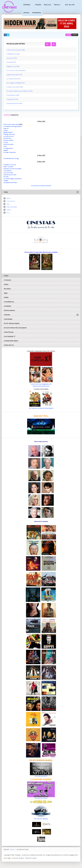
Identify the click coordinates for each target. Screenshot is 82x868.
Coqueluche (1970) (12, 99)
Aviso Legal (7, 858)
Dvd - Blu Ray (70, 5)
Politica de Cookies (31, 858)
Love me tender (8, 173)
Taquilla (57, 5)
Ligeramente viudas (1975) (14, 75)
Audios (9, 198)
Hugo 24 (6, 128)
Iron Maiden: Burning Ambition (13, 126)
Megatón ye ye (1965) (13, 66)
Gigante (6, 150)
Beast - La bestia (8, 167)
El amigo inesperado (10, 152)
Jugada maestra (8, 132)
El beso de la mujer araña (11, 124)
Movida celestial (8, 140)
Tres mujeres (7, 171)
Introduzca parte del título (6, 42)
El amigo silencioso (9, 134)
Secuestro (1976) (12, 58)
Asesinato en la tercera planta (12, 169)
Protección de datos (18, 858)
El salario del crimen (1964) (15, 87)
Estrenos (27, 5)
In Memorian (36, 13)
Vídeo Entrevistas (12, 207)
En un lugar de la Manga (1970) (16, 83)
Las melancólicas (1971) (14, 79)
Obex (5, 146)
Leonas (6, 142)
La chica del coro (9, 136)
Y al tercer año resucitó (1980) (16, 50)
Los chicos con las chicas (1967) (16, 70)
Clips (8, 204)
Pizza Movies (7, 138)
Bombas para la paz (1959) (14, 103)
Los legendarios (8, 148)
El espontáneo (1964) (13, 95)
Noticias (26, 13)
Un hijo (6, 130)
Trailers (38, 5)
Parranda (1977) (11, 62)
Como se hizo (11, 201)
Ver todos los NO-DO (41, 776)
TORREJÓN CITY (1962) (13, 54)
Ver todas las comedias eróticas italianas (41, 408)
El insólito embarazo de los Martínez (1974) (20, 91)
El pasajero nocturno (10, 165)
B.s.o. (8, 213)
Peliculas (47, 5)
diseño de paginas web (71, 855)
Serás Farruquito (8, 144)
